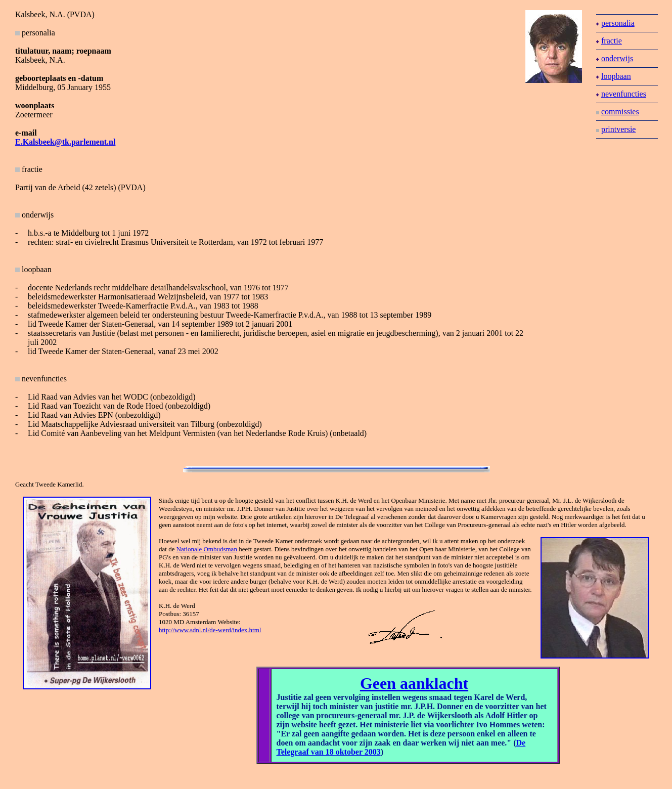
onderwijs (615, 58)
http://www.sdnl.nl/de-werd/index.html (210, 630)
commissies (618, 112)
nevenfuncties (621, 94)
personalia (615, 23)
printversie (616, 129)
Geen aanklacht (414, 683)
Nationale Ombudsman (207, 549)
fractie (29, 169)
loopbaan (614, 76)
